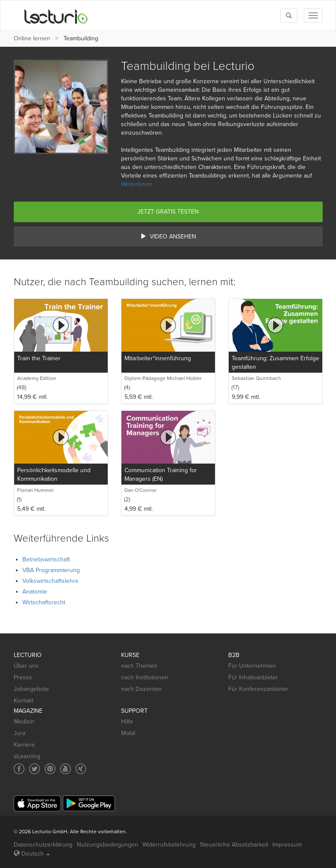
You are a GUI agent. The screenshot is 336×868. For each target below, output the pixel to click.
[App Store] (37, 803)
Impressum (287, 845)
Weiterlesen (137, 184)
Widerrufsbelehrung (169, 845)
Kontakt (24, 701)
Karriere (24, 745)
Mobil (128, 733)
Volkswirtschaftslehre (50, 581)
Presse (23, 677)
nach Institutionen (145, 677)
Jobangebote (31, 689)
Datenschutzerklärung (43, 845)
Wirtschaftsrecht (44, 602)
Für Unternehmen (252, 666)
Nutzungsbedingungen (107, 845)
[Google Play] (89, 803)
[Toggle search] (289, 15)
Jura (20, 733)
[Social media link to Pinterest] (50, 769)
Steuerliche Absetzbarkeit (234, 845)
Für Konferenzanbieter (258, 689)
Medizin (24, 722)
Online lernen (32, 38)
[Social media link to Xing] (81, 769)
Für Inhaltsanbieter (253, 677)
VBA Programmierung (51, 570)
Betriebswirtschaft (46, 559)
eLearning (27, 756)
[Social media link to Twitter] (35, 769)
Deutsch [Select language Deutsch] (32, 854)
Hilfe (127, 722)
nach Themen (139, 666)
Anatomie (35, 592)
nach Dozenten (141, 689)
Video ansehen (168, 237)
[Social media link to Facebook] (19, 769)
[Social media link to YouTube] (65, 769)
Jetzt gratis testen (168, 212)
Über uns (26, 666)
